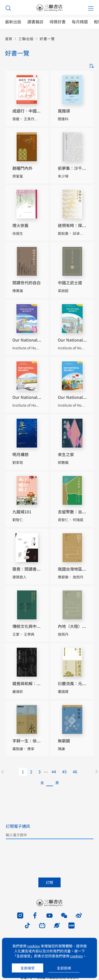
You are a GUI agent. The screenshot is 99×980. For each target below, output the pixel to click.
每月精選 (80, 22)
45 (64, 772)
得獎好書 (58, 22)
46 (75, 772)
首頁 (9, 39)
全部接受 (28, 968)
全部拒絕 (64, 968)
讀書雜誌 (35, 22)
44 (54, 772)
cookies (34, 946)
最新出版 (13, 22)
